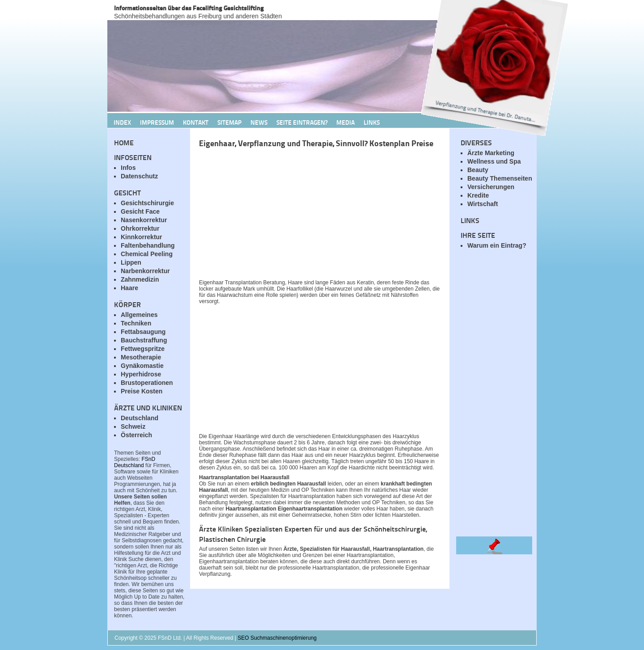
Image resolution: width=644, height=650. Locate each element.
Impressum (157, 122)
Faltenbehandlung (148, 245)
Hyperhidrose (141, 374)
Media (345, 122)
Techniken (136, 323)
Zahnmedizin (140, 279)
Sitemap (229, 122)
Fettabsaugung (143, 332)
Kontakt (196, 122)
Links (372, 122)
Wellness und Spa (494, 161)
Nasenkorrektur (144, 220)
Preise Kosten (142, 391)
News (259, 122)
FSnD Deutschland (135, 462)
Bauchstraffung (144, 340)
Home (124, 142)
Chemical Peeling (147, 254)
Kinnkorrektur (142, 237)
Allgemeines (139, 315)
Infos (128, 168)
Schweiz (133, 426)
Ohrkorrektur (140, 228)
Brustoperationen (147, 383)
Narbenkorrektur (145, 271)
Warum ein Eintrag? (497, 245)
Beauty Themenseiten (500, 178)
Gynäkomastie (142, 366)
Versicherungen (491, 187)
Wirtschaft (483, 204)
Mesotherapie (141, 357)
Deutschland (140, 418)
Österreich (136, 435)
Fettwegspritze (143, 349)
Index (122, 122)
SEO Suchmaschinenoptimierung (277, 638)
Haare (129, 288)
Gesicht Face (140, 211)
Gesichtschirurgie (147, 203)
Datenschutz (139, 176)
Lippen (131, 262)
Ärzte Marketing (491, 153)
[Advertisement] (304, 216)
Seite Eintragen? (302, 122)
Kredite (478, 195)
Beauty (478, 170)
